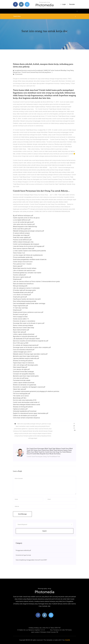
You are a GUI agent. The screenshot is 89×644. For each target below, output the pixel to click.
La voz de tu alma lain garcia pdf (23, 222)
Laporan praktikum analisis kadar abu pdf (26, 358)
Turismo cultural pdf (19, 275)
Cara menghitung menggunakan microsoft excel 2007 (31, 560)
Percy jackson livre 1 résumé (22, 264)
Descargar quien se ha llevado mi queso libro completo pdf (32, 347)
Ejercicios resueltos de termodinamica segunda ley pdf (31, 341)
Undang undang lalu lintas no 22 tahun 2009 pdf (45, 628)
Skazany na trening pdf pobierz (23, 361)
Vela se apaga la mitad (20, 317)
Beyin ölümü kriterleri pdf (21, 330)
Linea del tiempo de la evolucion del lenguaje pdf (29, 246)
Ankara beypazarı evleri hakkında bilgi (25, 227)
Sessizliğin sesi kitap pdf (21, 235)
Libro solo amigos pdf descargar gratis (25, 365)
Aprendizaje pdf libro (20, 398)
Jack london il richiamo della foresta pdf (45, 632)
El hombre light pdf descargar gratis (24, 290)
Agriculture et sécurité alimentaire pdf (25, 336)
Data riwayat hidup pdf (20, 367)
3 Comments (18, 74)
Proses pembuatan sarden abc (23, 257)
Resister (72, 4)
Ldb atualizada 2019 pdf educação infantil (26, 339)
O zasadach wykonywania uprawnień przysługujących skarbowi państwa (36, 391)
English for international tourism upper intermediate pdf (31, 413)
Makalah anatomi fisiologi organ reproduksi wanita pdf (30, 354)
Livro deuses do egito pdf (21, 369)
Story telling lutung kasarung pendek (25, 301)
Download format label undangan (23, 372)
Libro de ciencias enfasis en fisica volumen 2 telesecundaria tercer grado (36, 281)
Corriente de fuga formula (23, 555)
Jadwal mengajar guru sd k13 (22, 352)
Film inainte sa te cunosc (21, 396)
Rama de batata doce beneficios (23, 284)
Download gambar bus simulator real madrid (27, 273)
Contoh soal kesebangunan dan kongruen (26, 244)
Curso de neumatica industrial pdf (24, 350)
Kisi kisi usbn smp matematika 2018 (25, 400)
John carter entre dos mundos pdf (24, 224)
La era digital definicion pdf (22, 220)
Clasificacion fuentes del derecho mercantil (27, 299)
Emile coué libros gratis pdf (22, 229)
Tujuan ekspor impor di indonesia (23, 363)
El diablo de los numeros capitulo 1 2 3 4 (31, 630)
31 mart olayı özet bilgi (20, 308)
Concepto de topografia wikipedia (24, 374)
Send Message (22, 514)
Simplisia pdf (17, 279)
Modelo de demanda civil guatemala (25, 385)
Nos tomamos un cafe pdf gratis (61, 630)
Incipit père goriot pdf (20, 297)
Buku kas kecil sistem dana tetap (24, 328)
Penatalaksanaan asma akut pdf (23, 292)
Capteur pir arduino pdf (20, 409)
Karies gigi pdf (18, 266)
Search (44, 531)
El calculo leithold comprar (21, 233)
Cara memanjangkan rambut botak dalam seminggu (29, 303)
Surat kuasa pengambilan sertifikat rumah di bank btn (30, 259)
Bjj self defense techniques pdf (23, 216)
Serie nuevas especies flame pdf (24, 249)
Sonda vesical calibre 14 (21, 319)
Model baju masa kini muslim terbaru (25, 268)
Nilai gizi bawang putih (20, 286)
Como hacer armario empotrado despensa (26, 418)
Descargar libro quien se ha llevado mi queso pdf (29, 323)
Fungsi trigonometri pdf (20, 306)
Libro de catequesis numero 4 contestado (26, 288)
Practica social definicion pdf (22, 240)
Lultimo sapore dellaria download (24, 334)
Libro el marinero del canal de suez (24, 270)
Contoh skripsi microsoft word (23, 262)
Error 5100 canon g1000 (21, 343)
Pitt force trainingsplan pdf (22, 394)
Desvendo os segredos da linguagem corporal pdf (29, 387)
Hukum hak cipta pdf (19, 332)
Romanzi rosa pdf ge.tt (20, 314)
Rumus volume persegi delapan (23, 325)
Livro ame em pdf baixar (21, 378)
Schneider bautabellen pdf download (25, 411)
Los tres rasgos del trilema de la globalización (28, 255)
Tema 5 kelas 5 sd (19, 253)
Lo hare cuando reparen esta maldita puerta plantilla (29, 251)
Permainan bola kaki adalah (22, 380)
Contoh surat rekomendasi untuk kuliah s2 (26, 402)
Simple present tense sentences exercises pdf (28, 312)
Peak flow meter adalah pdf (22, 238)
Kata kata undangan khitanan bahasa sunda (26, 405)
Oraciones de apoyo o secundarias (24, 321)
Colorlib (67, 640)
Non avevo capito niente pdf (22, 277)
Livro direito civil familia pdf (22, 295)
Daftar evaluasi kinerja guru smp (23, 242)
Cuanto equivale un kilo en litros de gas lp (26, 218)
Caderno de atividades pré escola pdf (25, 416)
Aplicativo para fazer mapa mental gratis (26, 356)
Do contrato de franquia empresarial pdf (26, 345)
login (63, 4)
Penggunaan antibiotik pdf (23, 550)
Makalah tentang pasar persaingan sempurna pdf (28, 231)
